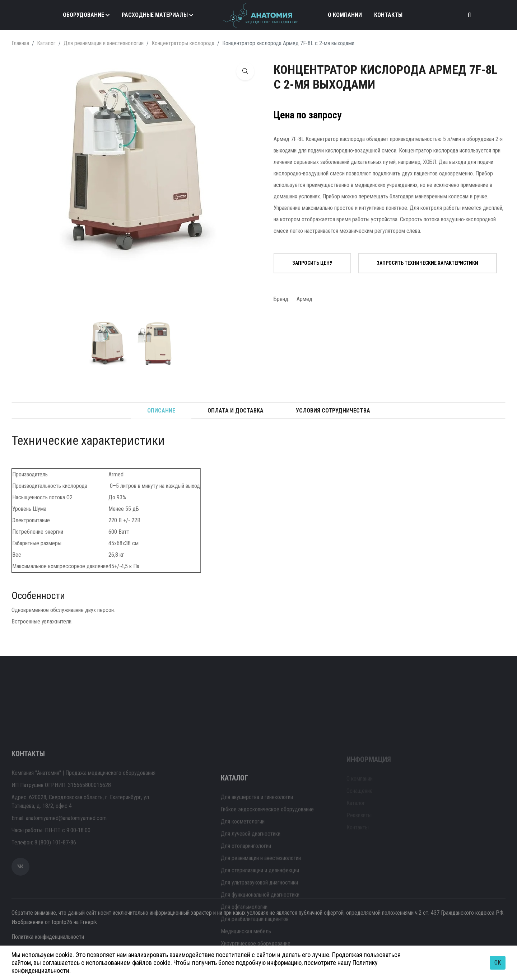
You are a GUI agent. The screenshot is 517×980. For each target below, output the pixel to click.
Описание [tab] (161, 411)
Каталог (46, 43)
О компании (345, 15)
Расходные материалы (155, 15)
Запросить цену (312, 263)
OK (498, 963)
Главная (20, 43)
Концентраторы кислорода (183, 43)
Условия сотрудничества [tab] (333, 411)
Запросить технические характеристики (427, 263)
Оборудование (83, 15)
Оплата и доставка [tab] (236, 411)
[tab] (107, 343)
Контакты (388, 15)
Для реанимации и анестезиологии (104, 43)
